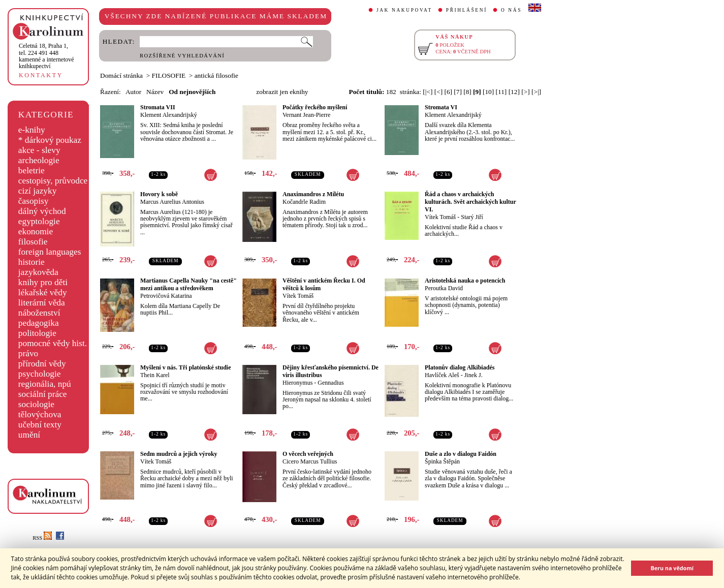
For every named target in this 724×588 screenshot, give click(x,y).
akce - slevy (39, 150)
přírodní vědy (42, 364)
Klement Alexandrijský (169, 115)
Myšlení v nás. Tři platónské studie (185, 367)
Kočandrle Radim (304, 202)
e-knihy (32, 130)
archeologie (39, 160)
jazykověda (38, 272)
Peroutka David (444, 288)
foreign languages (50, 252)
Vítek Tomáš (440, 217)
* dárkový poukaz (50, 140)
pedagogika (39, 323)
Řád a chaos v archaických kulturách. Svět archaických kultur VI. (470, 202)
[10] (488, 92)
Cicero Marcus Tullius (310, 461)
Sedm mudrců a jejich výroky (179, 454)
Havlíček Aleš (442, 375)
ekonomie (36, 231)
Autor (133, 92)
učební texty (40, 425)
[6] (448, 92)
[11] (501, 92)
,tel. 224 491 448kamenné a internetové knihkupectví (46, 56)
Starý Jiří (472, 217)
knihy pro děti (43, 282)
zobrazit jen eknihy (282, 92)
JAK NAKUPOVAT (404, 10)
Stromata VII (158, 107)
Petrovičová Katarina (166, 296)
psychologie (40, 374)
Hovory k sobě (159, 194)
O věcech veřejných (308, 454)
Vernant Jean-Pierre (306, 115)
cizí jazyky (38, 191)
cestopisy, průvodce (53, 181)
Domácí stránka (121, 75)
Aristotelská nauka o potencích (465, 281)
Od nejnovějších (192, 92)
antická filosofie (216, 75)
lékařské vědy (43, 292)
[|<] (428, 92)
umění (29, 435)
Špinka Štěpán (442, 461)
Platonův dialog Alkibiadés (460, 367)
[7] (458, 92)
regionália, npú (45, 384)
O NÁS (511, 10)
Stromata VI (441, 107)
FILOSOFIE (169, 75)
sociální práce (43, 394)
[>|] (536, 92)
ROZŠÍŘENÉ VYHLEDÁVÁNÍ (182, 56)
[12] (514, 92)
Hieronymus (297, 383)
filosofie (33, 242)
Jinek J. (474, 375)
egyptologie (39, 221)
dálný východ (42, 211)
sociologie (36, 404)
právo (28, 353)
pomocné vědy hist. (53, 343)
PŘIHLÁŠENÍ (467, 10)
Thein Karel (155, 375)
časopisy (34, 201)
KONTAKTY (41, 75)
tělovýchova (40, 414)
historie (32, 262)
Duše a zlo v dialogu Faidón (461, 454)
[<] (438, 92)
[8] (467, 92)
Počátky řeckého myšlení (315, 107)
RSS (42, 538)
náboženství (39, 313)
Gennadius (330, 383)
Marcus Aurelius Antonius (172, 202)
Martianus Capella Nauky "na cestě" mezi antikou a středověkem (188, 284)
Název (155, 92)
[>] (525, 92)
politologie (37, 333)
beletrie (32, 171)
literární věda (42, 303)
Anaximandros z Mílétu (313, 194)
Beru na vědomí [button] (672, 568)
